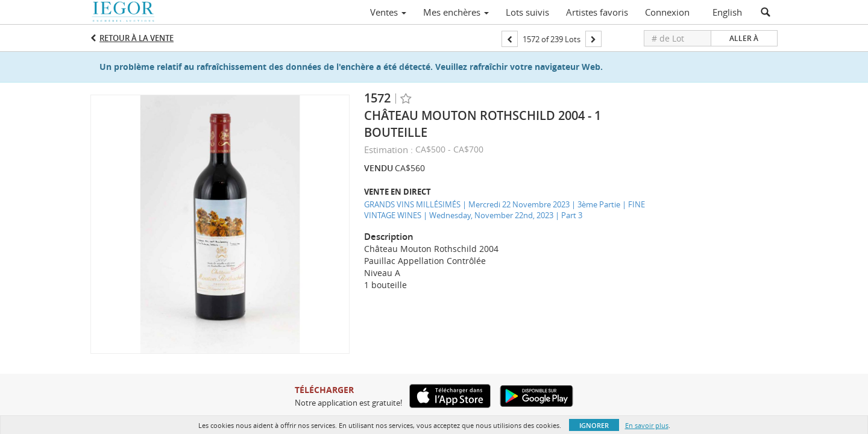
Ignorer (594, 425)
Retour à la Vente (137, 38)
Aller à (744, 38)
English (727, 12)
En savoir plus (647, 425)
